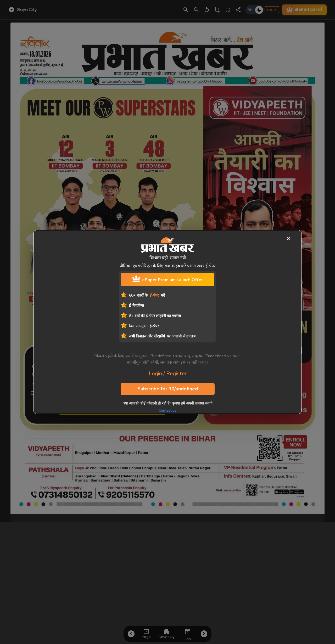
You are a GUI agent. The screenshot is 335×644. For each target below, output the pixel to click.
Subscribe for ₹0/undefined (168, 389)
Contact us (167, 410)
